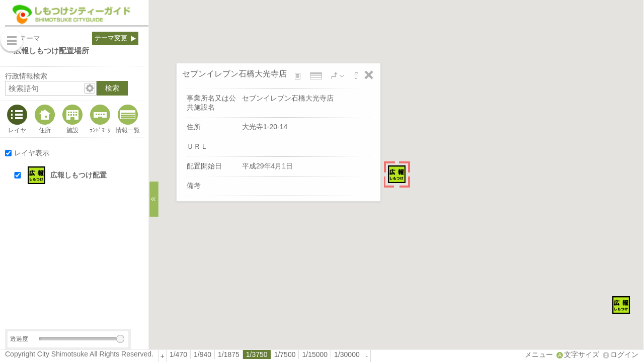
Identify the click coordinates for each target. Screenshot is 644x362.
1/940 (203, 354)
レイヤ (17, 130)
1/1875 (229, 354)
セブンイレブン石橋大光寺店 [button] (234, 73)
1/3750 (257, 354)
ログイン (624, 354)
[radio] (179, 354)
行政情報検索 (26, 76)
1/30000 (347, 354)
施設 (72, 130)
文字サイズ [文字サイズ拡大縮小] (582, 354)
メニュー (539, 354)
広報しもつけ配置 (78, 175)
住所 (45, 130)
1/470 (178, 354)
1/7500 (285, 354)
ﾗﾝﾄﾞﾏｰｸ (100, 130)
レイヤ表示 (32, 153)
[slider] (120, 339)
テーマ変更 (111, 38)
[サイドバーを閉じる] (154, 199)
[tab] (16, 119)
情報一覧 (128, 130)
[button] (81, 175)
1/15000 (315, 354)
